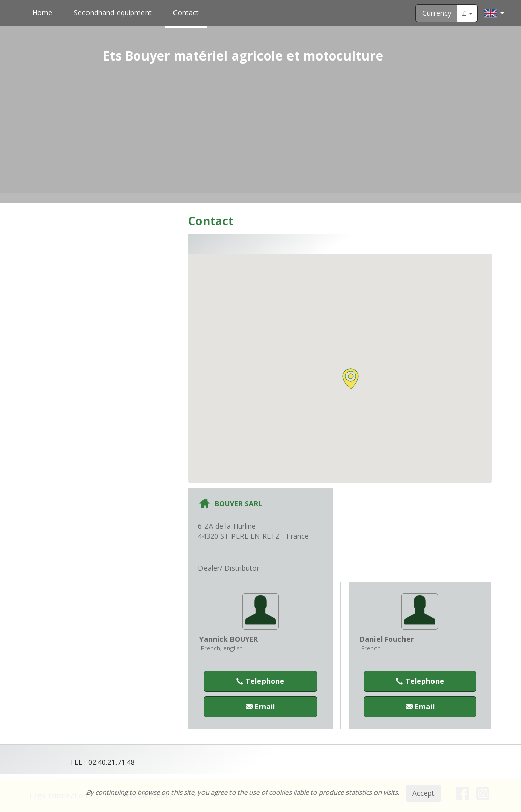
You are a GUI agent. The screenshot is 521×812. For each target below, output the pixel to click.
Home (42, 12)
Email (260, 706)
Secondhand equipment (113, 12)
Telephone (260, 681)
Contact (186, 12)
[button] (351, 379)
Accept (423, 793)
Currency (437, 13)
